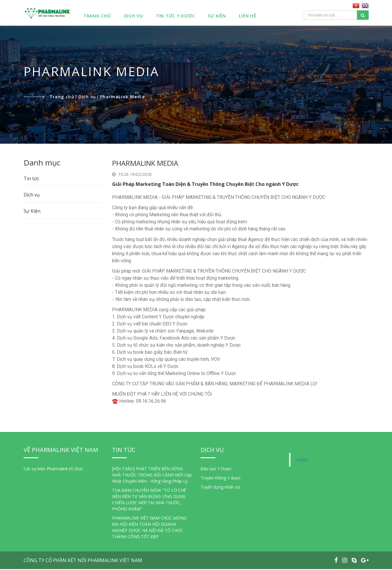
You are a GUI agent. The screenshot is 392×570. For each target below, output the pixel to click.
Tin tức (31, 179)
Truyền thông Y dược (221, 479)
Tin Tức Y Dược (183, 17)
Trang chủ (105, 17)
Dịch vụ (89, 98)
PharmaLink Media (122, 98)
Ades (302, 461)
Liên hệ (255, 17)
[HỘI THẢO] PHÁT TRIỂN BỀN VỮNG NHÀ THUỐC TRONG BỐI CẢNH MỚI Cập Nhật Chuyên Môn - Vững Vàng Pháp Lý (152, 476)
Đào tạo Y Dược (216, 470)
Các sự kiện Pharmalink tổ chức (53, 470)
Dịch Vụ (141, 17)
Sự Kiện (225, 17)
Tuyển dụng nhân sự (220, 488)
